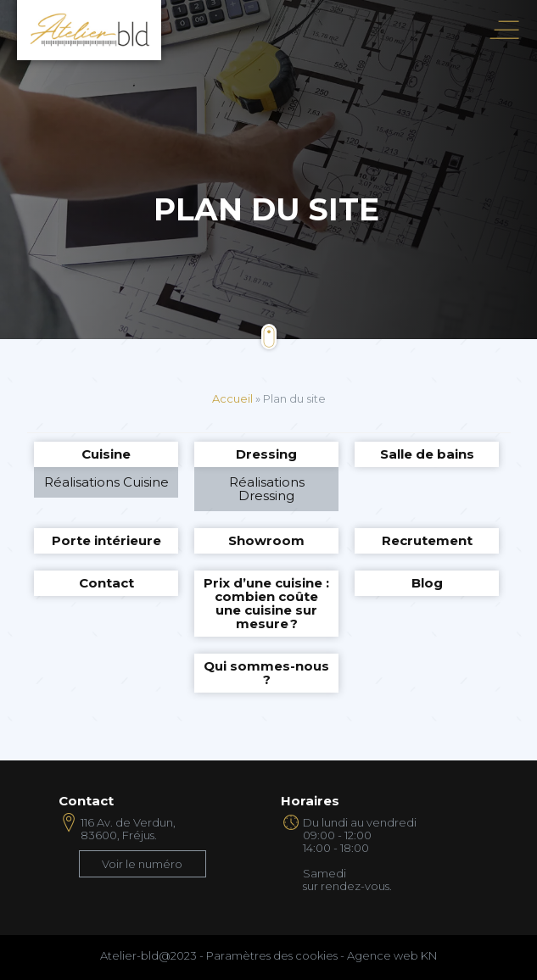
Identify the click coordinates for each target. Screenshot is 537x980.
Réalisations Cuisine (106, 482)
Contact (106, 583)
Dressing (266, 454)
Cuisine (106, 454)
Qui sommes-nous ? (266, 673)
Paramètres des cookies (272, 955)
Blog (427, 583)
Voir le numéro (142, 864)
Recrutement (427, 540)
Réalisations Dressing (267, 489)
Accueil (232, 398)
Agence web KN (392, 955)
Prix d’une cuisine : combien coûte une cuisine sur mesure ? (266, 603)
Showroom (266, 540)
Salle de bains (427, 454)
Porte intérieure (106, 540)
